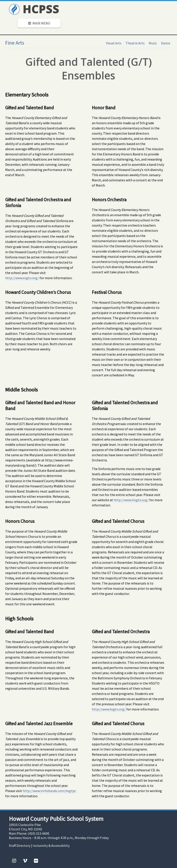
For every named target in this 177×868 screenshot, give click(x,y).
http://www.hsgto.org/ (109, 709)
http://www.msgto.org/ (131, 500)
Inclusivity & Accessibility (51, 845)
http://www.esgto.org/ (22, 278)
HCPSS (34, 9)
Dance (166, 43)
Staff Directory (20, 845)
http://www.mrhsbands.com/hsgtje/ (49, 791)
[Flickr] (36, 861)
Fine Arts (15, 43)
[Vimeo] (25, 861)
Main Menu (39, 23)
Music (153, 43)
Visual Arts (114, 43)
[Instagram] (14, 861)
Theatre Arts (135, 43)
